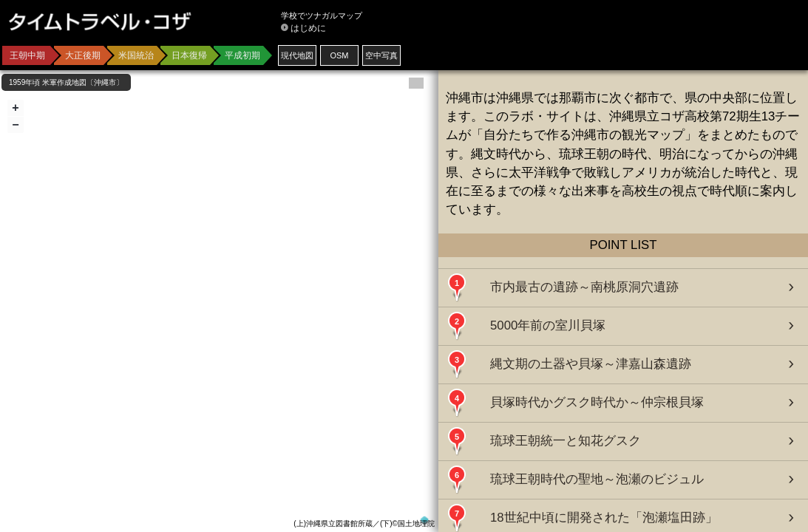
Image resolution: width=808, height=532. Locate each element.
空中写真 (381, 55)
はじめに (308, 28)
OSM (339, 55)
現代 (297, 55)
